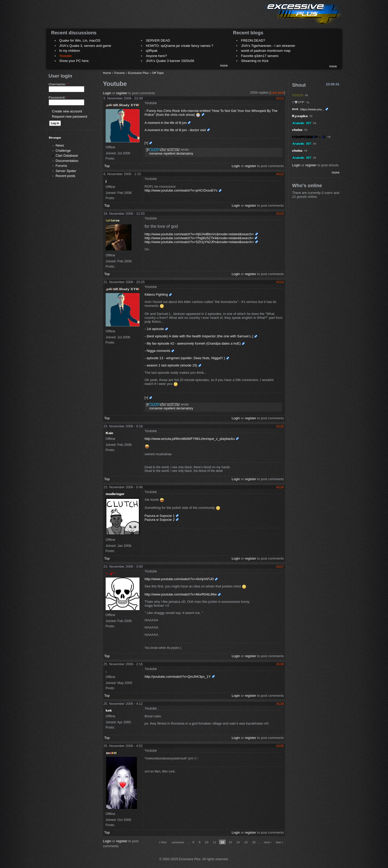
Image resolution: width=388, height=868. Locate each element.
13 (230, 842)
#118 (280, 664)
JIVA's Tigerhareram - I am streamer (268, 46)
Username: (59, 84)
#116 (280, 487)
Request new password (70, 116)
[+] (147, 143)
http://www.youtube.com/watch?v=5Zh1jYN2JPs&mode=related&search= (199, 242)
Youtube (65, 56)
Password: (58, 97)
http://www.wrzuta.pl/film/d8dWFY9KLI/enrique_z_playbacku (190, 439)
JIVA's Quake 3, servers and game (85, 46)
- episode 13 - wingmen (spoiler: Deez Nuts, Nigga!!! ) (185, 358)
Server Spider (66, 171)
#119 (280, 704)
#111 (280, 98)
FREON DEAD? (253, 40)
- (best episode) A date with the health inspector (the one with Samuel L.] (199, 336)
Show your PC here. (74, 61)
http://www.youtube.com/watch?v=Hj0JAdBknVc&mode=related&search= (199, 234)
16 (254, 842)
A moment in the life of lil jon (166, 123)
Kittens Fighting (156, 294)
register (122, 93)
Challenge (63, 151)
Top (107, 166)
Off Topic (158, 73)
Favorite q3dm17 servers (260, 56)
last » (280, 842)
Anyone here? (156, 56)
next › (268, 842)
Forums (61, 166)
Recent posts (66, 176)
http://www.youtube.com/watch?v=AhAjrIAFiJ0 (179, 579)
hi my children (70, 51)
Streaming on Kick (255, 61)
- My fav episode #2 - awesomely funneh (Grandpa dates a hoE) (193, 343)
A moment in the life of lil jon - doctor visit (175, 130)
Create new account (67, 111)
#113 (280, 214)
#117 (280, 566)
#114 (280, 282)
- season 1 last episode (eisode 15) (171, 365)
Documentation (67, 161)
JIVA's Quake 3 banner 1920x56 (170, 61)
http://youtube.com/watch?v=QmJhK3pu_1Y (178, 677)
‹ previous (177, 842)
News (60, 145)
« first (163, 842)
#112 (280, 174)
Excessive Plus (138, 73)
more (224, 65)
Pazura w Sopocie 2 (160, 520)
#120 (280, 746)
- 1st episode (154, 329)
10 (206, 842)
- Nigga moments (158, 351)
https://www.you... (312, 109)
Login (107, 93)
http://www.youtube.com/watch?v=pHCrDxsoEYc (181, 190)
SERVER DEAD (158, 40)
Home (107, 73)
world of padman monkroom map (266, 51)
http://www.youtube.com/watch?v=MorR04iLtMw (181, 594)
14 (238, 842)
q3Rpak (152, 51)
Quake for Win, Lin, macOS (80, 40)
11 (215, 842)
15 (246, 842)
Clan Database (67, 156)
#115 (280, 426)
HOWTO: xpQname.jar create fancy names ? (179, 46)
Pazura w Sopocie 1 (160, 516)
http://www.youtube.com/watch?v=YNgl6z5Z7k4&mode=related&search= (199, 238)
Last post (277, 93)
